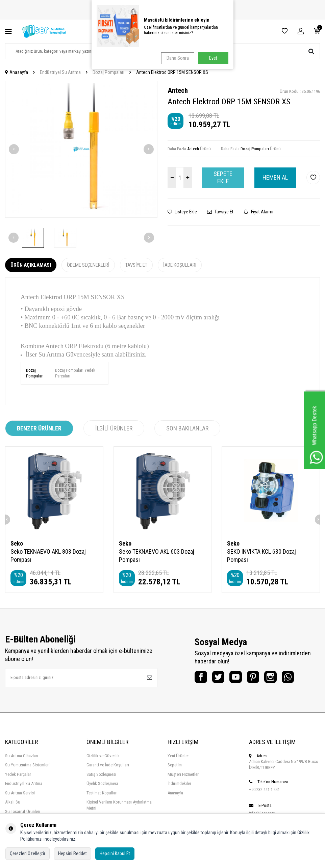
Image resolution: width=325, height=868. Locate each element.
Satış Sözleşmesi (101, 774)
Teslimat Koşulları (102, 793)
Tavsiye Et (220, 212)
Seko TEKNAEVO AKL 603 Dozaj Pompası (157, 556)
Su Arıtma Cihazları (22, 756)
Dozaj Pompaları (108, 72)
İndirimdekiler (179, 783)
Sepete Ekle (223, 177)
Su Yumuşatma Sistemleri (27, 765)
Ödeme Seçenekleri (88, 265)
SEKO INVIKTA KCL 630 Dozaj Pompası (261, 556)
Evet (213, 58)
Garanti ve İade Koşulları (108, 765)
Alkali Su (13, 802)
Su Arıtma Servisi (20, 793)
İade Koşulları (180, 265)
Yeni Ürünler (178, 756)
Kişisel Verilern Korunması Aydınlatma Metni (119, 805)
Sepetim (175, 765)
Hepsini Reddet (72, 853)
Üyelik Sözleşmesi (102, 783)
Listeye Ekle (182, 212)
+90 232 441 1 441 (264, 790)
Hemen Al (275, 177)
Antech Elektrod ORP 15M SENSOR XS (172, 72)
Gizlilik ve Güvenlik (103, 756)
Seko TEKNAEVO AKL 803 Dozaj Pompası (48, 556)
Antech (178, 90)
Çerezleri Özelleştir (28, 853)
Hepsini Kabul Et (115, 853)
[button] (14, 149)
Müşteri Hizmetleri (184, 774)
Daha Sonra (176, 58)
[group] (81, 149)
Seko (17, 543)
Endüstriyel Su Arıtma (60, 72)
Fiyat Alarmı (258, 212)
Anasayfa (17, 72)
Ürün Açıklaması (31, 265)
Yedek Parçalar (18, 774)
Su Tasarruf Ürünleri (23, 811)
